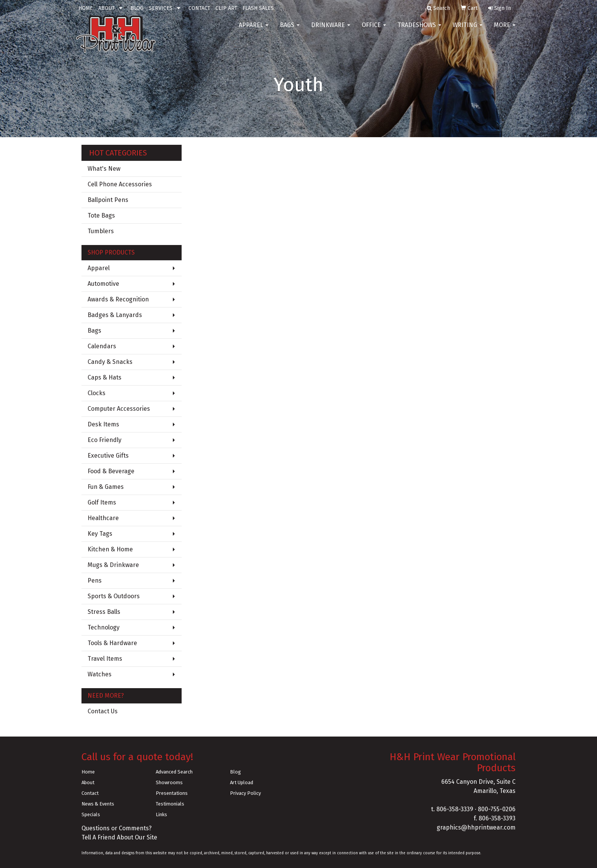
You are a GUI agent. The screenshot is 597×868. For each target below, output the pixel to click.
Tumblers (101, 231)
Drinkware (331, 30)
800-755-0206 (497, 809)
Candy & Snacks (110, 362)
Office (374, 30)
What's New (104, 169)
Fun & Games (106, 487)
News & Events (98, 804)
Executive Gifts (108, 456)
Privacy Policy (245, 793)
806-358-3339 (455, 809)
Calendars (102, 346)
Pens (95, 581)
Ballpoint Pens (108, 200)
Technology (104, 627)
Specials (91, 814)
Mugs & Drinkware (113, 565)
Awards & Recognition (118, 299)
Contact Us (103, 711)
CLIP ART (226, 8)
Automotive (103, 284)
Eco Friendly (105, 440)
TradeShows (419, 30)
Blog (235, 772)
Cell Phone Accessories (120, 184)
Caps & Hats (105, 377)
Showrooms (169, 782)
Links (161, 814)
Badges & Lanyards (115, 315)
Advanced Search (174, 772)
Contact (90, 793)
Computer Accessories (119, 409)
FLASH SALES (258, 8)
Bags (290, 30)
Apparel (254, 30)
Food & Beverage (111, 471)
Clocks (97, 393)
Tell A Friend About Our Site (119, 837)
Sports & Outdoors (114, 596)
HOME (86, 8)
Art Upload (242, 782)
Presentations (172, 793)
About (88, 782)
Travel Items (105, 659)
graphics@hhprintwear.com (476, 827)
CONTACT (199, 8)
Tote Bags (101, 215)
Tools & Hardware (112, 643)
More (505, 30)
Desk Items (103, 424)
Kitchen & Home (110, 549)
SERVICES (161, 8)
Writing (468, 30)
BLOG (137, 8)
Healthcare (103, 518)
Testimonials (170, 804)
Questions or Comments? (117, 828)
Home (88, 772)
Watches (100, 674)
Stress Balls (104, 612)
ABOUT (106, 8)
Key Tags (100, 534)
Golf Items (102, 502)
